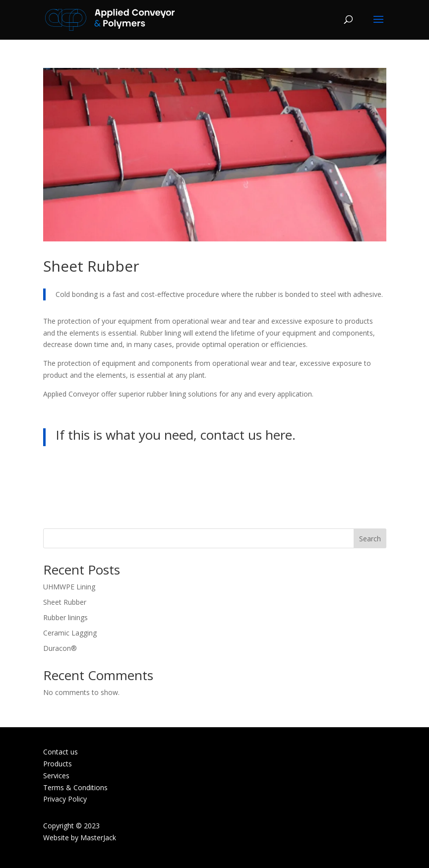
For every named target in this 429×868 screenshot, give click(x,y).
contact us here (246, 435)
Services (56, 776)
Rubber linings (65, 617)
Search (370, 539)
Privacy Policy (65, 799)
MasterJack (98, 838)
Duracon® (60, 648)
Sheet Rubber (65, 602)
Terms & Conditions (75, 787)
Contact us (61, 752)
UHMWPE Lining (69, 587)
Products (58, 764)
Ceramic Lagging (70, 633)
